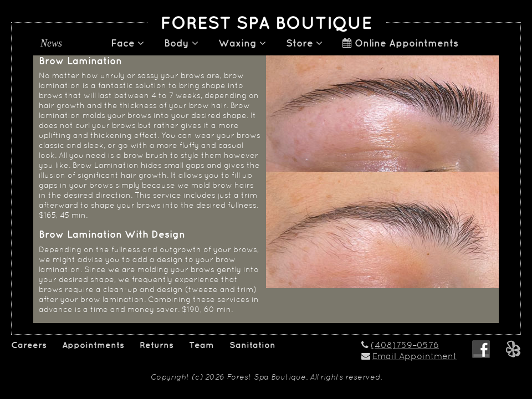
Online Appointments (400, 44)
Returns (157, 346)
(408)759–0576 (405, 346)
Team (201, 346)
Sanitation (252, 346)
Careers (29, 346)
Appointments (93, 346)
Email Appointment (415, 357)
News (51, 43)
